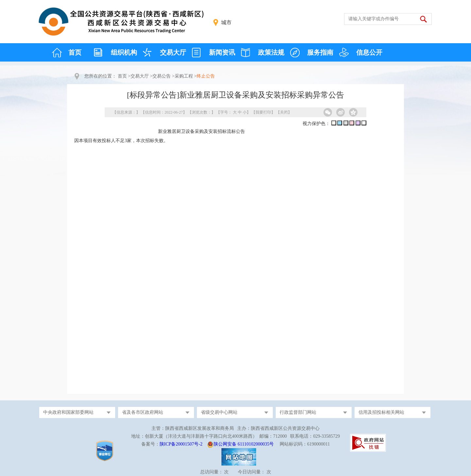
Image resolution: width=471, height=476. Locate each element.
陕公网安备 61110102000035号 (244, 444)
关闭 (284, 112)
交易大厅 (173, 52)
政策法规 (271, 52)
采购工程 (184, 76)
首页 (75, 52)
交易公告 (162, 76)
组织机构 (124, 52)
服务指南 (320, 52)
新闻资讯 (222, 52)
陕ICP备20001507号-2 (181, 444)
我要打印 (263, 112)
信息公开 (369, 52)
